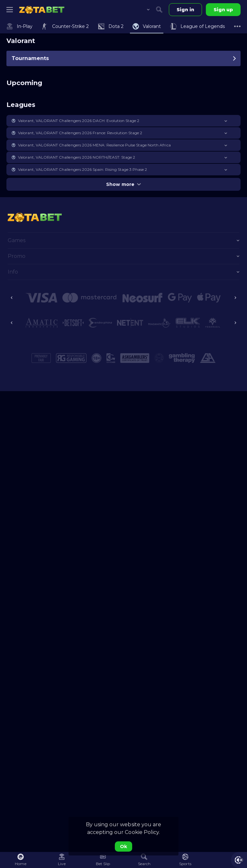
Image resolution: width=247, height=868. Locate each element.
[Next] (235, 298)
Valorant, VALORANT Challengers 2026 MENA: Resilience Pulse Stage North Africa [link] (94, 145)
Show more (123, 184)
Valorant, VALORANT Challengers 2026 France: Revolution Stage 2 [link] (80, 133)
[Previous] (12, 298)
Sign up (223, 10)
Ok (123, 846)
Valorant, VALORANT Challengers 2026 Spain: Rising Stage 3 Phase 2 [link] (82, 169)
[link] (42, 10)
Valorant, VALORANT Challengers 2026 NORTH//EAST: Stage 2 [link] (77, 157)
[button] (123, 121)
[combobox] (143, 10)
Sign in (185, 10)
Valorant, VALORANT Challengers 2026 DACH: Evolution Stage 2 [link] (79, 121)
